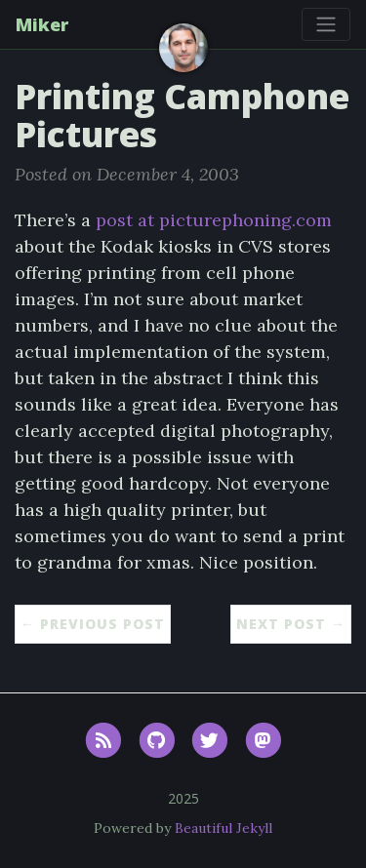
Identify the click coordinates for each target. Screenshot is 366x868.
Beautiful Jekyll (224, 828)
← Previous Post (93, 624)
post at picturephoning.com (214, 220)
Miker (42, 24)
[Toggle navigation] (326, 24)
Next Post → (291, 624)
